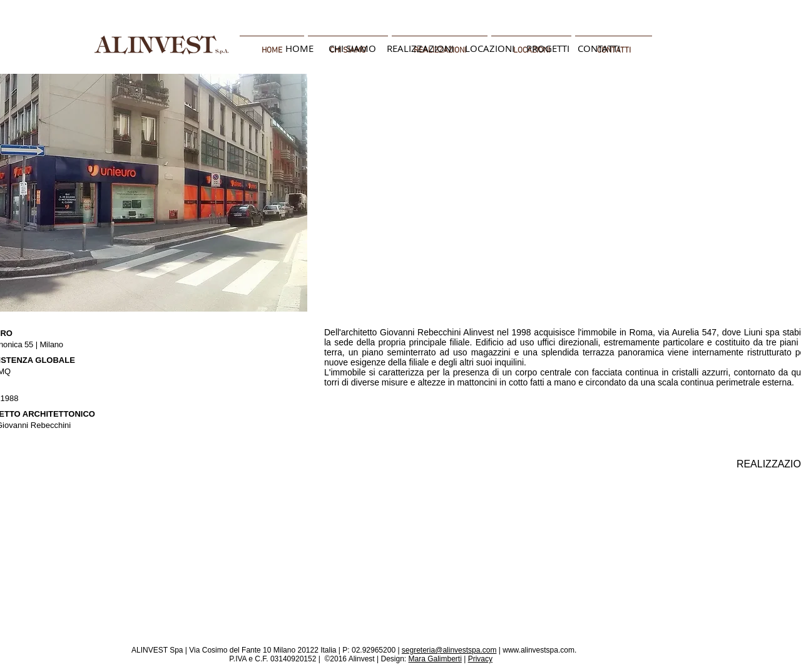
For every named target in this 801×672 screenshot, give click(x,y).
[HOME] (299, 48)
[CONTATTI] (599, 48)
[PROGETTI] (548, 48)
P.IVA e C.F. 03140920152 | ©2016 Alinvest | (304, 659)
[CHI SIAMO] (352, 48)
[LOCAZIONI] (490, 48)
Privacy (480, 659)
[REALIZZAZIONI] (420, 48)
